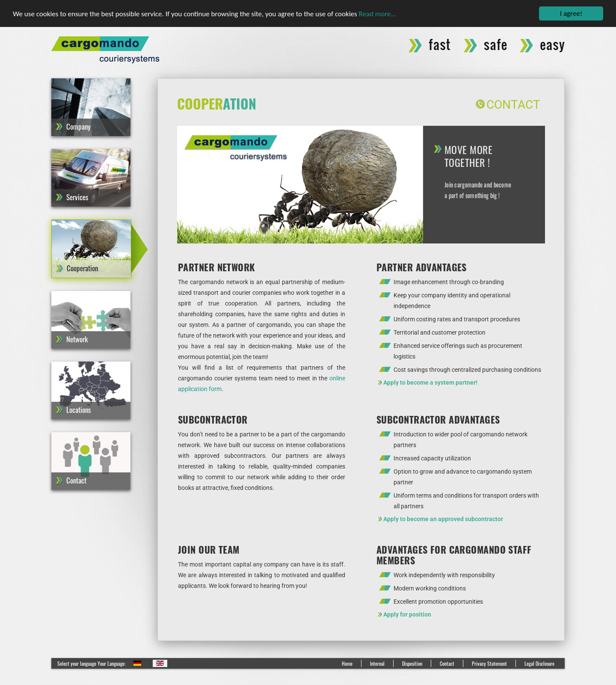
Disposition (412, 663)
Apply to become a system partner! (430, 383)
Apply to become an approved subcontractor (443, 519)
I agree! (571, 13)
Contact (513, 105)
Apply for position (407, 614)
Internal (377, 663)
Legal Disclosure (539, 663)
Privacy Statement (489, 663)
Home (347, 663)
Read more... (378, 13)
